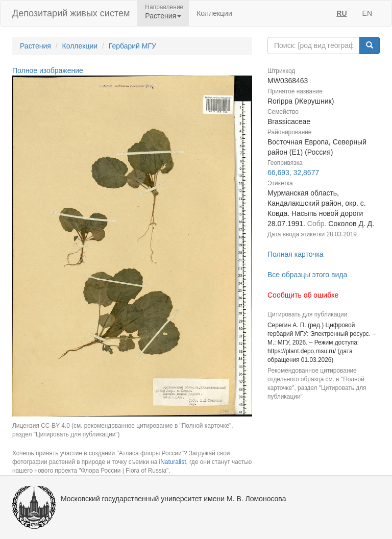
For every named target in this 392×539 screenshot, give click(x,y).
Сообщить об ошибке (303, 295)
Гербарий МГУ (132, 46)
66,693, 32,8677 (293, 173)
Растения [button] (163, 16)
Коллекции (214, 13)
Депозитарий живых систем (71, 13)
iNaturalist (173, 462)
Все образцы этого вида (307, 275)
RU (341, 13)
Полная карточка (296, 254)
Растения (35, 46)
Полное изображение (48, 70)
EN (367, 13)
